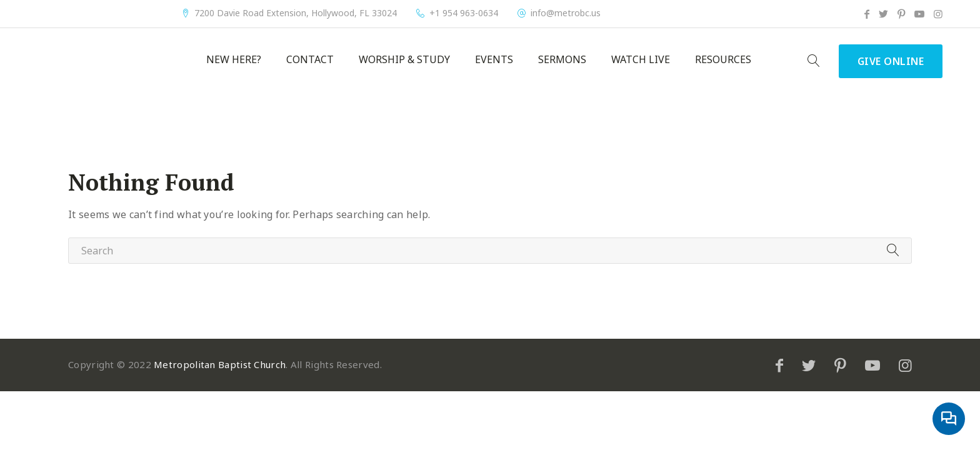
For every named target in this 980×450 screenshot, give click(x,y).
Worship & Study (404, 60)
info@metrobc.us (566, 13)
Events (494, 60)
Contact (310, 60)
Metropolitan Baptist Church (220, 364)
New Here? (234, 60)
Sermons (562, 60)
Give (891, 61)
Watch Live (641, 60)
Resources (723, 60)
